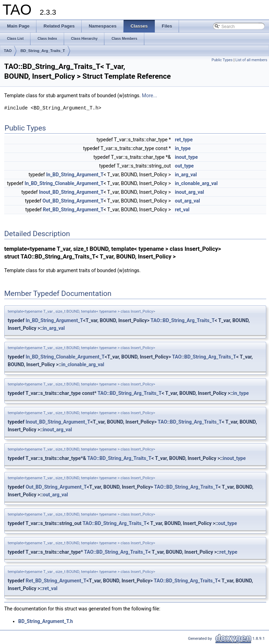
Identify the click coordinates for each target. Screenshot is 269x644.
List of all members (251, 60)
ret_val (182, 210)
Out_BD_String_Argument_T (73, 201)
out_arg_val (187, 201)
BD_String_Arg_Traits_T (43, 51)
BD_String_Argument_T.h (46, 621)
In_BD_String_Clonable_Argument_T (64, 183)
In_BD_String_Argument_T (75, 175)
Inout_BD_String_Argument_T (71, 192)
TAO (8, 51)
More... (149, 95)
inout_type (186, 157)
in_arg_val (186, 175)
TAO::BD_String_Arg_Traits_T (183, 320)
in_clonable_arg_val (196, 183)
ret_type (184, 140)
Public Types (222, 60)
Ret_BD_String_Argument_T (73, 210)
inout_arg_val (189, 192)
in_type (183, 148)
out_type (184, 166)
